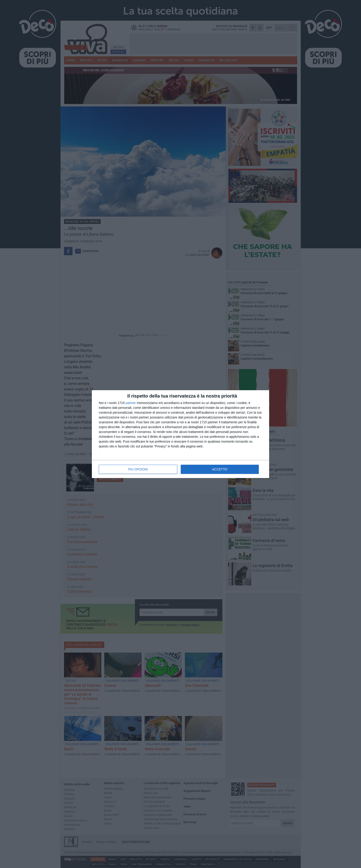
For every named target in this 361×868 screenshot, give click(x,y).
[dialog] (180, 434)
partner (131, 403)
